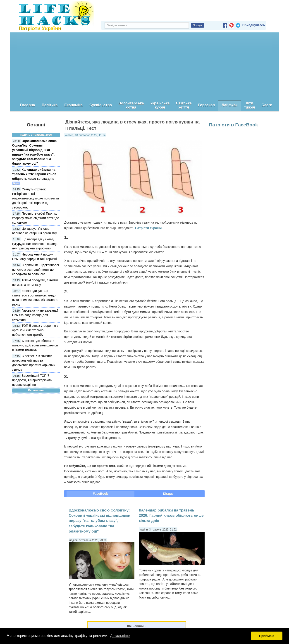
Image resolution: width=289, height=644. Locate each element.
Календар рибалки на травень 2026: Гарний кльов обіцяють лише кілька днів (34, 174)
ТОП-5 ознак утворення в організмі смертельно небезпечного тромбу (35, 330)
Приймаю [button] (267, 636)
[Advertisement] (145, 66)
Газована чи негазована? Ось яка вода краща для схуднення (35, 315)
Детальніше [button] (120, 636)
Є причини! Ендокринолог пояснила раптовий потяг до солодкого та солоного (36, 270)
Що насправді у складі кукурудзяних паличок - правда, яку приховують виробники (35, 244)
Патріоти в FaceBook (234, 125)
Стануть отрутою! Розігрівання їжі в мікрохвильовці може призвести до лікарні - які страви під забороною (36, 198)
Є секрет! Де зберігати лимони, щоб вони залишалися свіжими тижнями (35, 345)
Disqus (168, 494)
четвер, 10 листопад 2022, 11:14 (85, 135)
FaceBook (100, 494)
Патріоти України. (149, 228)
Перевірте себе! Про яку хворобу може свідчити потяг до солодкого (36, 218)
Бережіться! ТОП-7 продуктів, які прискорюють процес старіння (32, 380)
